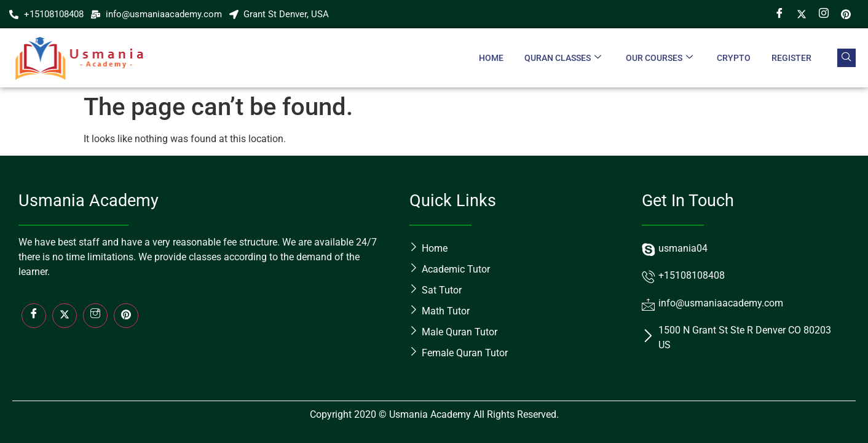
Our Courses (659, 58)
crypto (734, 58)
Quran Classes (562, 58)
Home (491, 58)
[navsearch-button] (846, 58)
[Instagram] (824, 14)
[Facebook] (779, 14)
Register (791, 58)
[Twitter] (802, 14)
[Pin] (846, 14)
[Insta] (95, 316)
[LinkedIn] (126, 316)
